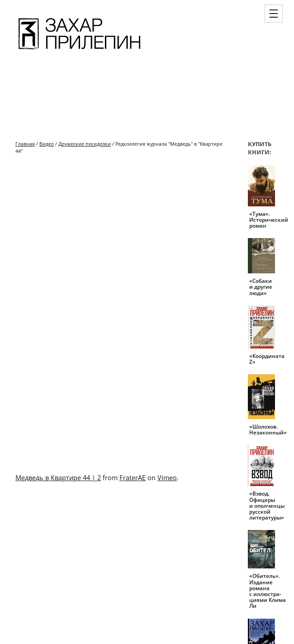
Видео (47, 144)
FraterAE (133, 477)
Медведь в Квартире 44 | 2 (58, 477)
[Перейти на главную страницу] (79, 51)
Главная (25, 144)
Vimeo (167, 477)
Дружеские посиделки (85, 144)
